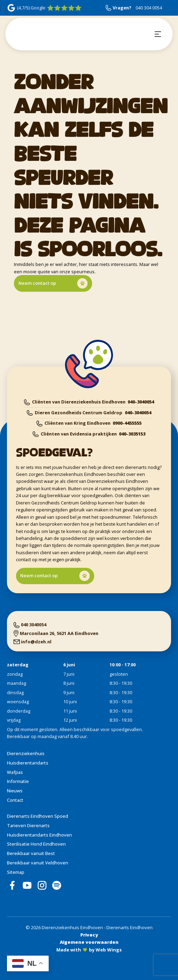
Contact (15, 800)
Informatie (18, 781)
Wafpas (15, 772)
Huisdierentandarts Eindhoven (39, 835)
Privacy (89, 935)
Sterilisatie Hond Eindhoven (36, 844)
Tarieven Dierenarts (28, 825)
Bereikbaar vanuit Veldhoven (38, 863)
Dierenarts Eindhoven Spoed (38, 816)
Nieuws (15, 791)
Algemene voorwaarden (89, 942)
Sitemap (16, 872)
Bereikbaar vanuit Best (31, 853)
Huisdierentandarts (28, 763)
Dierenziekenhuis (26, 753)
